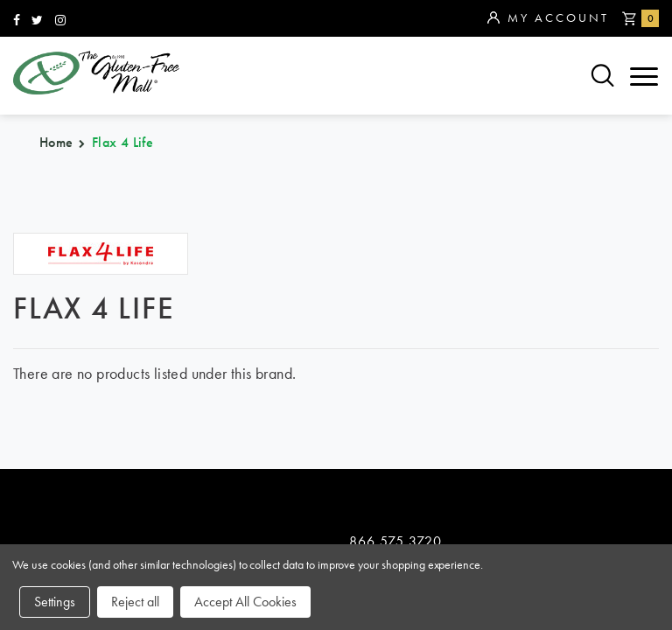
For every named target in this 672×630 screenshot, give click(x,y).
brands (44, 380)
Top (645, 297)
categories (61, 409)
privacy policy (506, 438)
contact (480, 409)
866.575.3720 (395, 236)
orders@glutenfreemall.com (434, 260)
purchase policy (83, 438)
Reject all (135, 602)
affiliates (269, 438)
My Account (548, 18)
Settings (55, 602)
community (493, 380)
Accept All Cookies (245, 602)
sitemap (261, 380)
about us (267, 409)
